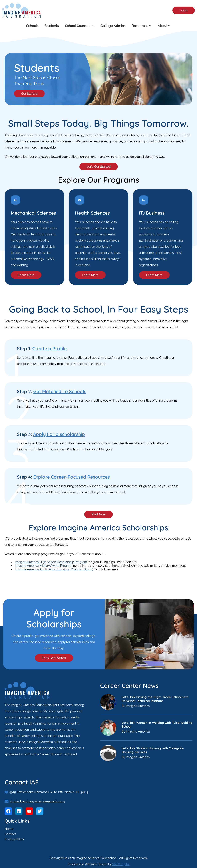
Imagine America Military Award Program (44, 566)
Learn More (26, 275)
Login (184, 10)
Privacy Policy (14, 839)
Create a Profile (50, 349)
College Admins (113, 26)
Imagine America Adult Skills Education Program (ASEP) (54, 569)
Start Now (98, 514)
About (165, 26)
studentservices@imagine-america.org (38, 801)
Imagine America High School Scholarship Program (51, 562)
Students (52, 26)
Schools (32, 26)
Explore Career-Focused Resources (71, 477)
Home (9, 829)
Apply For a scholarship (59, 434)
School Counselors (80, 26)
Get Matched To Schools (60, 391)
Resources (142, 26)
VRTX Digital (121, 864)
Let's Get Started (99, 167)
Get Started (29, 94)
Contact (10, 834)
